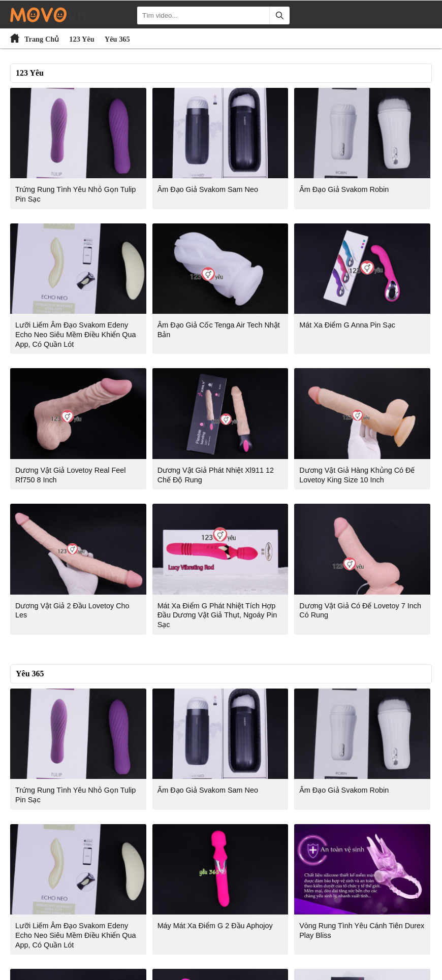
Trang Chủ (42, 39)
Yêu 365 (117, 39)
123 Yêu (82, 39)
